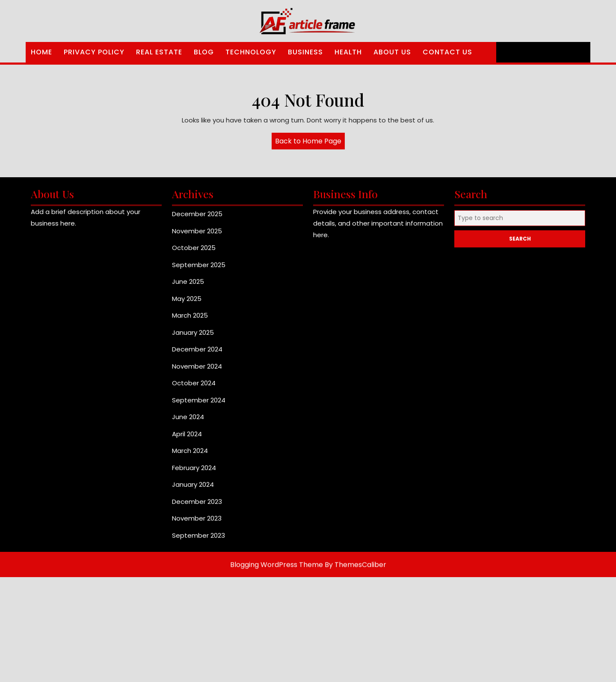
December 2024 (197, 354)
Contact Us (447, 52)
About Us (392, 52)
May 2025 (187, 303)
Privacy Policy (94, 52)
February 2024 (194, 472)
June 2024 (188, 421)
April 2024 (187, 439)
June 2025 (188, 286)
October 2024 (194, 388)
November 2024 (197, 371)
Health (348, 52)
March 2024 (190, 455)
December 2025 (197, 219)
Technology (251, 52)
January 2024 (193, 489)
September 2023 (198, 540)
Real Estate (159, 52)
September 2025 (199, 270)
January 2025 (193, 337)
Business (305, 52)
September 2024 (199, 405)
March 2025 (190, 320)
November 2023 (197, 523)
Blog (204, 52)
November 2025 (197, 236)
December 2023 (197, 506)
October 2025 (194, 252)
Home (41, 52)
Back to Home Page (310, 143)
